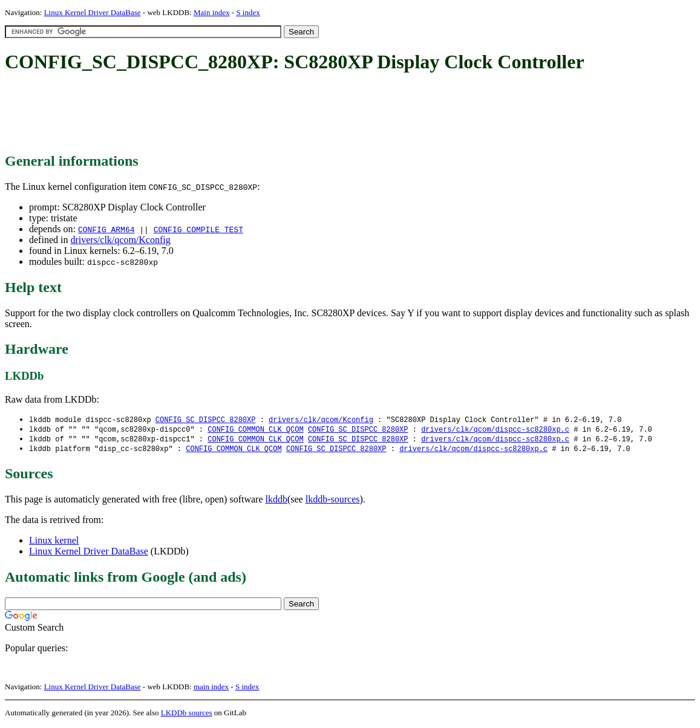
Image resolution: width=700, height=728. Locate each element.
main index (211, 689)
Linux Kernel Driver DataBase (93, 12)
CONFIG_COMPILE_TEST (198, 229)
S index (248, 12)
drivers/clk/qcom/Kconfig (120, 240)
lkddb (276, 502)
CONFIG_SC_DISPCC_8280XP (206, 420)
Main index (212, 12)
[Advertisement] (225, 114)
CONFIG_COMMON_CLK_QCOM (255, 430)
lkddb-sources (333, 502)
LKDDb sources (187, 715)
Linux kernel (54, 543)
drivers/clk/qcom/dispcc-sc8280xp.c (495, 430)
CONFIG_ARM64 (106, 229)
